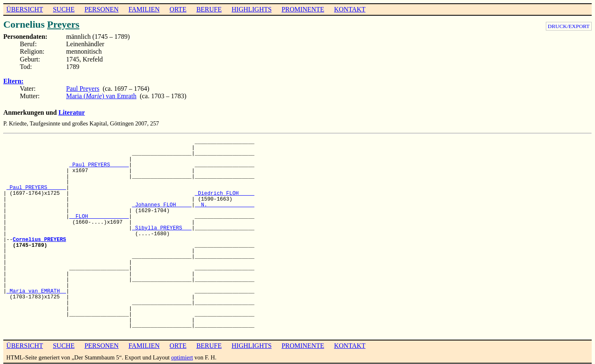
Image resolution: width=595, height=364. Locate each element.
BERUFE (209, 9)
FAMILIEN (144, 9)
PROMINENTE (303, 9)
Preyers (63, 24)
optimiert (182, 357)
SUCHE (64, 9)
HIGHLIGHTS (252, 9)
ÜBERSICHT (25, 9)
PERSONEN (101, 9)
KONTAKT (350, 9)
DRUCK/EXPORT (569, 26)
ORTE (178, 9)
